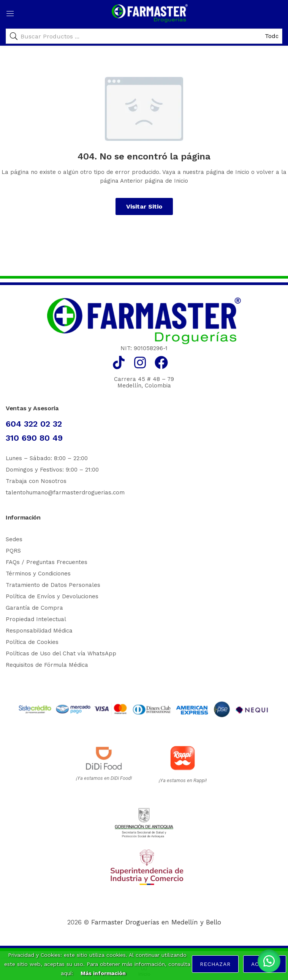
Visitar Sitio (144, 206)
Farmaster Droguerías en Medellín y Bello (156, 922)
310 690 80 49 (34, 438)
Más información (103, 973)
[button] (269, 961)
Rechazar (215, 964)
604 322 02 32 (34, 424)
